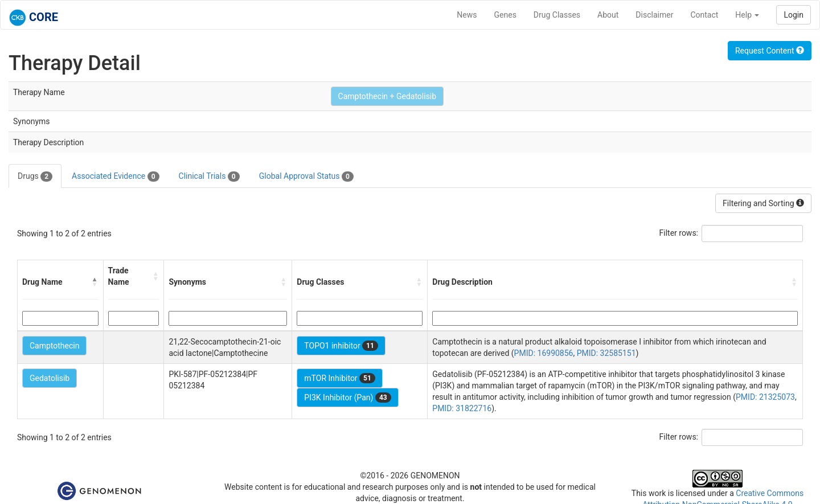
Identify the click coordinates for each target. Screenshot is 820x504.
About (608, 15)
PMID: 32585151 (606, 353)
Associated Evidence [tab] (115, 177)
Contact (704, 15)
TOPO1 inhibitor (341, 346)
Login (794, 15)
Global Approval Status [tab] (306, 177)
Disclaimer (654, 15)
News (467, 15)
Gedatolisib (50, 378)
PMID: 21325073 (765, 397)
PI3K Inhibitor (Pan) (347, 398)
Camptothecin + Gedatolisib (388, 96)
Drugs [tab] (35, 177)
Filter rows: (679, 233)
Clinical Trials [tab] (209, 177)
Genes (505, 15)
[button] (95, 282)
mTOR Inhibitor (340, 378)
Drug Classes (557, 15)
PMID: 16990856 (544, 353)
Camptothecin (54, 346)
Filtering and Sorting (763, 203)
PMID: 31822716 (462, 408)
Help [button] (747, 15)
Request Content (770, 51)
